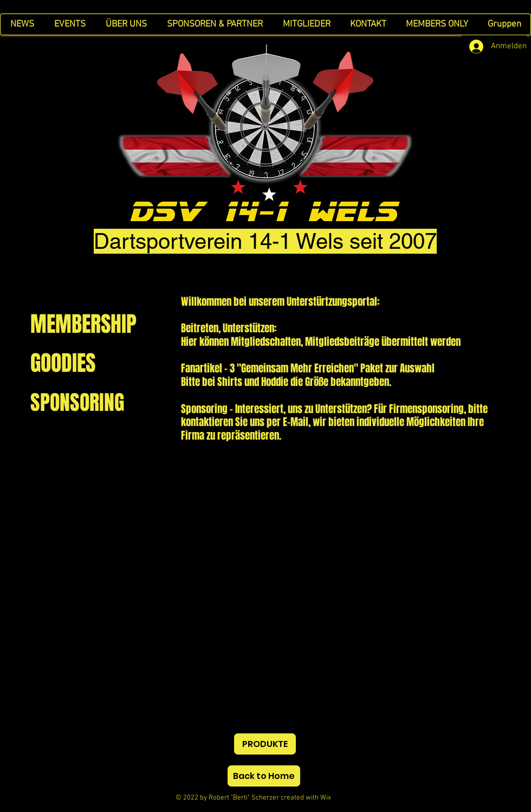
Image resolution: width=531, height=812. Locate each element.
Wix (335, 798)
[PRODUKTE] (265, 744)
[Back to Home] (264, 776)
